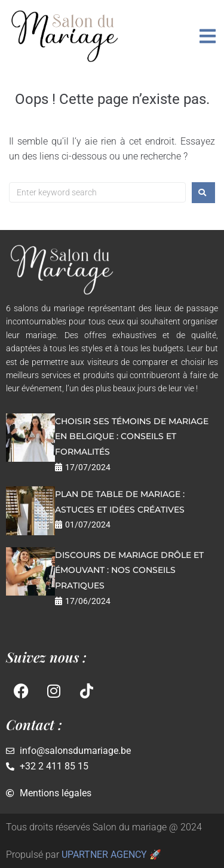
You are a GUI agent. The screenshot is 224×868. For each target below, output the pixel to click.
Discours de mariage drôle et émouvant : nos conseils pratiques (129, 570)
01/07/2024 (88, 525)
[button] (208, 36)
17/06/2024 (88, 601)
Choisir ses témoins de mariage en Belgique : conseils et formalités (132, 436)
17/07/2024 (88, 467)
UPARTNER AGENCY (104, 855)
